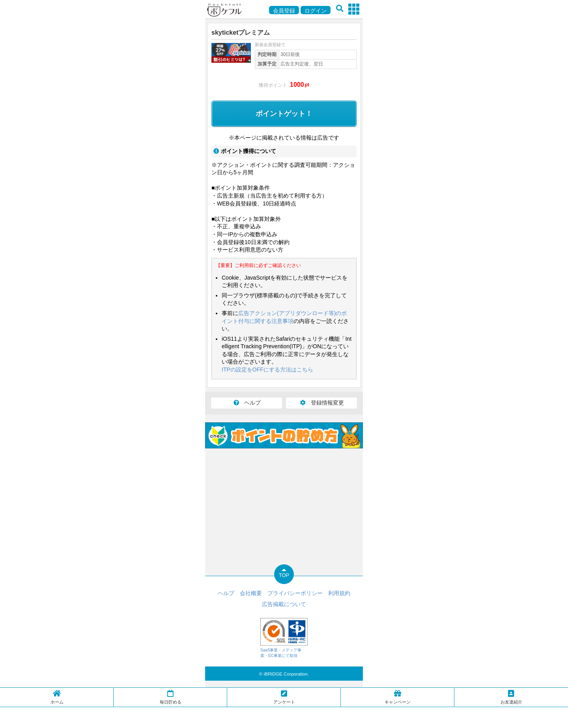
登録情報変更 (321, 403)
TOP (284, 575)
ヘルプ (247, 403)
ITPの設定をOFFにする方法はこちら (267, 370)
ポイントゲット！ (284, 114)
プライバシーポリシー (295, 593)
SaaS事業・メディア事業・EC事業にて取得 (284, 638)
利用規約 (339, 593)
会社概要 (251, 593)
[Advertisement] (284, 717)
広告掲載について (284, 604)
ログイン (316, 11)
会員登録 (284, 11)
